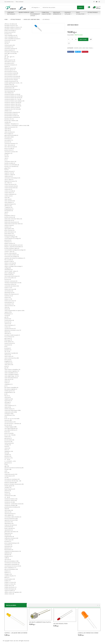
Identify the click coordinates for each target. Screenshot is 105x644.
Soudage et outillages (68, 13)
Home (6, 19)
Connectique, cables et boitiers (47, 13)
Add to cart (83, 39)
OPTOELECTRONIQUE (93, 13)
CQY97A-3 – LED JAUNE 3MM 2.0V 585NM (16, 633)
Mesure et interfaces (24, 13)
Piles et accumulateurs (81, 13)
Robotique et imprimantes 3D (58, 13)
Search (80, 7)
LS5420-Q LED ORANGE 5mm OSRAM (88, 633)
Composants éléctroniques (12, 13)
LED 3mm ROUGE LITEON (60, 624)
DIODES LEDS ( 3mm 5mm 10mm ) (32, 19)
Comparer (91, 39)
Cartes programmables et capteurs (35, 13)
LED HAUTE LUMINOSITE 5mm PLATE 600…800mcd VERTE (40, 622)
